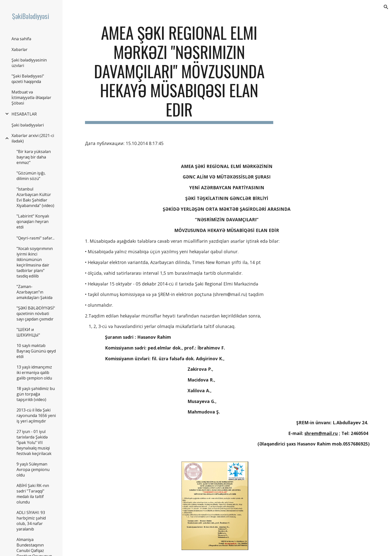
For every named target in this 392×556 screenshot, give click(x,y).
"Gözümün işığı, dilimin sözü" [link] (31, 176)
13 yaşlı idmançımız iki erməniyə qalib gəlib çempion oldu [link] (34, 372)
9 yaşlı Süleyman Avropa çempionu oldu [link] (33, 469)
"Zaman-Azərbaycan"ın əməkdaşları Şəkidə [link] (34, 292)
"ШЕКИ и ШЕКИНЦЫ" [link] (28, 332)
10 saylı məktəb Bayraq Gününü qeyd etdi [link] (36, 351)
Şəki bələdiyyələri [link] (28, 125)
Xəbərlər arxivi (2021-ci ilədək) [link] (33, 138)
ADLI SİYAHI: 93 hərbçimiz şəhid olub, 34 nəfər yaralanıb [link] (31, 521)
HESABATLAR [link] (24, 114)
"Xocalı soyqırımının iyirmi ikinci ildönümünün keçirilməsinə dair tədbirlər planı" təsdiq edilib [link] (35, 262)
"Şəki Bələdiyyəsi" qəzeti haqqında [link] (28, 79)
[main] (179, 73)
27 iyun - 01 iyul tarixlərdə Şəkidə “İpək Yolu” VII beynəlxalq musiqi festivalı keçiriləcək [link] (34, 442)
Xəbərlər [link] (19, 49)
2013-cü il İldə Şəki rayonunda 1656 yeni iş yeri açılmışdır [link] (36, 415)
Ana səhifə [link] (21, 39)
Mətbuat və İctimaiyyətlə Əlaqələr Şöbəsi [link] (31, 97)
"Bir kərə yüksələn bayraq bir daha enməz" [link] (34, 157)
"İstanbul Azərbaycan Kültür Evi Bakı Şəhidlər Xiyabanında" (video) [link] (35, 197)
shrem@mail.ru (321, 433)
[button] (386, 7)
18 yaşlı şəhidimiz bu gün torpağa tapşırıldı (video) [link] (36, 394)
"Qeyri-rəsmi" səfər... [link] (35, 238)
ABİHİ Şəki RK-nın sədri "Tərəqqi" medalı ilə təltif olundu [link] (33, 494)
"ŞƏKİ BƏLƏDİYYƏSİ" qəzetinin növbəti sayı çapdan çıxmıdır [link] (36, 313)
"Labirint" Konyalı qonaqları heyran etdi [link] (33, 221)
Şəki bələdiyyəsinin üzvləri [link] (29, 63)
